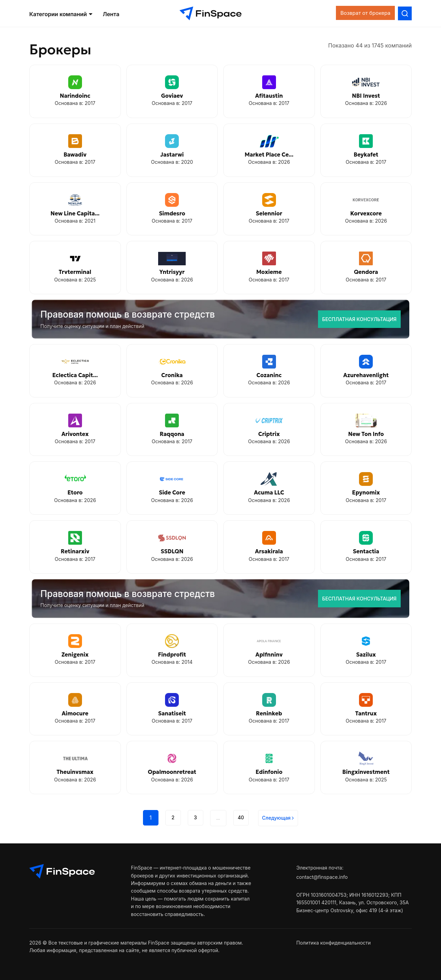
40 (241, 817)
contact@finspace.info (322, 877)
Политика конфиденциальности (334, 943)
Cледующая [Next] (278, 818)
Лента (111, 15)
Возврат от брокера (358, 14)
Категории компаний (61, 15)
